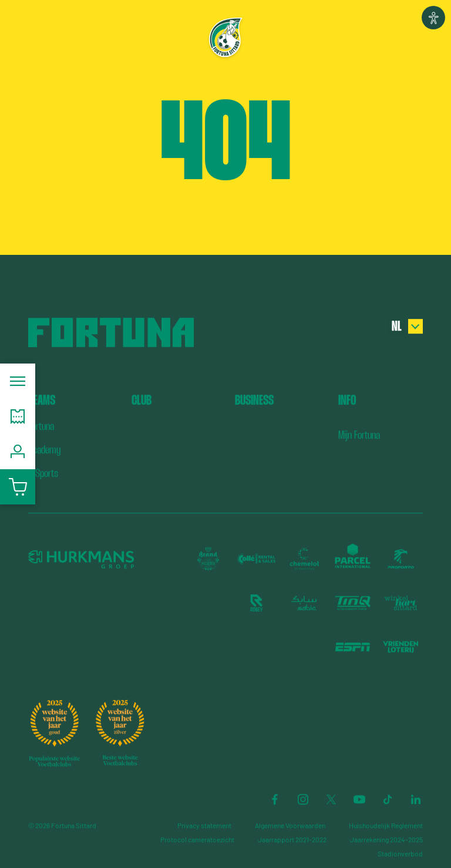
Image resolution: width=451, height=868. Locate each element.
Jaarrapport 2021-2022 (292, 839)
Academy (44, 450)
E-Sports (43, 473)
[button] (433, 18)
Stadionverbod (400, 853)
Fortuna (41, 426)
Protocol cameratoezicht (197, 839)
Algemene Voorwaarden (290, 825)
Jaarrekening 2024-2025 (386, 839)
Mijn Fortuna (359, 435)
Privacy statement (204, 825)
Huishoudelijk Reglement (386, 825)
